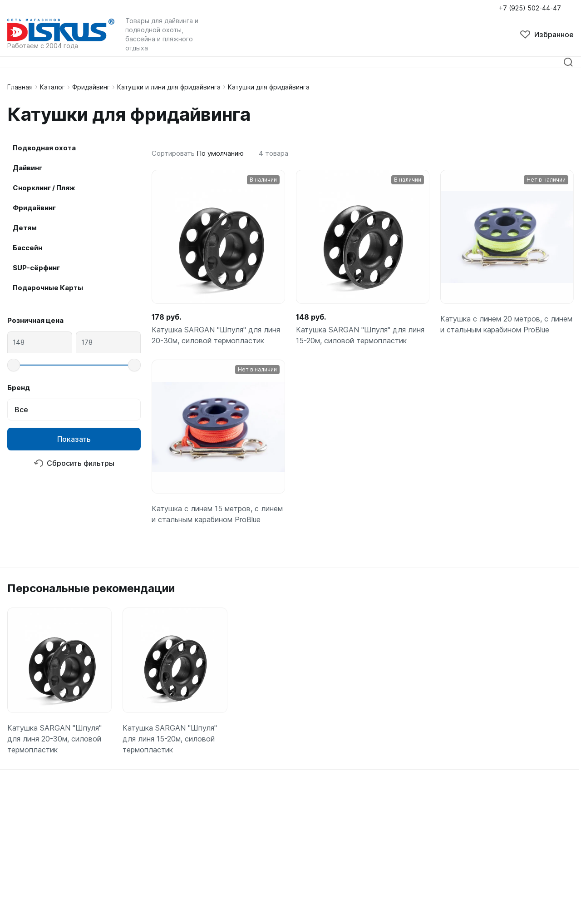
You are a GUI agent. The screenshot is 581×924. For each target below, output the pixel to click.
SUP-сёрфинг (36, 268)
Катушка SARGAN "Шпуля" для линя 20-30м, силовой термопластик (216, 335)
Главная (20, 87)
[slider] (14, 365)
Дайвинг (27, 168)
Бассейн (27, 248)
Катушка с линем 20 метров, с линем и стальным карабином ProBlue (506, 324)
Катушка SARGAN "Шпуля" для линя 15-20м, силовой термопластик (360, 335)
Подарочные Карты (48, 288)
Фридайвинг (91, 87)
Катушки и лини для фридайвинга (169, 87)
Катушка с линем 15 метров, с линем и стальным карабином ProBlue (217, 514)
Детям (25, 228)
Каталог (52, 87)
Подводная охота (44, 148)
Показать (74, 439)
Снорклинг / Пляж (44, 188)
